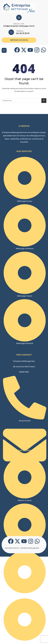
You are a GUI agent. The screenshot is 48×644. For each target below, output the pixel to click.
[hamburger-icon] (4, 50)
